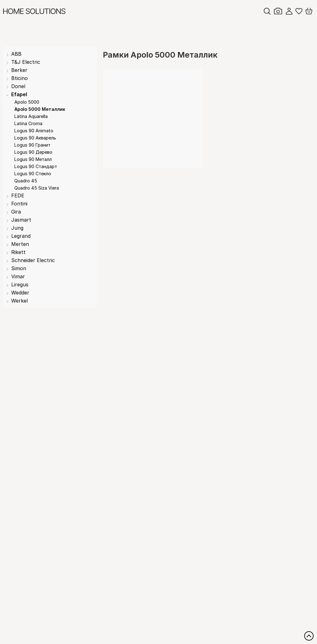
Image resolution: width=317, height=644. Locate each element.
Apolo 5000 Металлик (40, 109)
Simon (19, 268)
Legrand (21, 236)
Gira (16, 212)
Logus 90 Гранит (32, 145)
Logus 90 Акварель (35, 138)
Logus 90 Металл (33, 159)
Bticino (19, 78)
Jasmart (21, 220)
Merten (20, 244)
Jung (17, 228)
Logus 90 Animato (34, 131)
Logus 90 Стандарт (36, 166)
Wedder (20, 293)
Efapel (19, 94)
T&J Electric (26, 62)
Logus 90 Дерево (33, 152)
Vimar (18, 276)
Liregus (20, 284)
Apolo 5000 (27, 102)
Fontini (19, 204)
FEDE (18, 195)
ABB (16, 54)
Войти (289, 11)
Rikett (18, 252)
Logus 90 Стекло (33, 174)
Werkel (19, 301)
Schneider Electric (33, 260)
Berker (19, 70)
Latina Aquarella (31, 116)
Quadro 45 (26, 181)
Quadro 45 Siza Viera (37, 188)
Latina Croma (28, 123)
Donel (18, 86)
